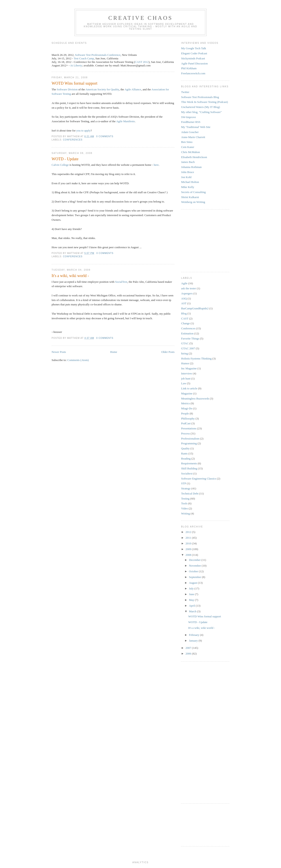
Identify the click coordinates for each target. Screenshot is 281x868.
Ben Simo (187, 142)
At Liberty (76, 65)
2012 (189, 532)
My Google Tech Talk (194, 48)
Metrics (186, 403)
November (195, 566)
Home (114, 352)
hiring (185, 353)
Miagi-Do (187, 408)
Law (184, 383)
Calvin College (60, 165)
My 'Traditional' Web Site (196, 127)
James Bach (188, 162)
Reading (186, 459)
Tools (184, 503)
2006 (189, 654)
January (194, 641)
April (192, 606)
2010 (189, 543)
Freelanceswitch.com (193, 73)
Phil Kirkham (189, 68)
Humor (185, 363)
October (194, 571)
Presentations (189, 428)
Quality (185, 448)
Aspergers (187, 293)
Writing (186, 513)
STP (184, 483)
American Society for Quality (102, 89)
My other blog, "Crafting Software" (201, 112)
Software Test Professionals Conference (98, 55)
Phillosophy (188, 418)
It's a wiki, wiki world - (70, 276)
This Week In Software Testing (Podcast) (204, 102)
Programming (189, 443)
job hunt (186, 378)
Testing (185, 499)
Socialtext (187, 473)
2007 (189, 648)
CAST (185, 318)
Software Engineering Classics (199, 479)
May (192, 600)
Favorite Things (190, 338)
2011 (189, 538)
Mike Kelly (188, 187)
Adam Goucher (190, 132)
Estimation (187, 333)
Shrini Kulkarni (190, 197)
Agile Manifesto (125, 121)
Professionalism (190, 439)
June (192, 594)
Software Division (67, 89)
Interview (187, 373)
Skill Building (189, 468)
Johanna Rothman (191, 167)
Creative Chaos (140, 18)
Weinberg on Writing (193, 202)
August (194, 583)
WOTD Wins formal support (75, 83)
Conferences (73, 140)
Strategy (186, 488)
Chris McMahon (191, 152)
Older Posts (168, 352)
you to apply (83, 130)
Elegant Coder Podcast (194, 53)
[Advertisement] (194, 240)
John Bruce (188, 172)
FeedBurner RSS (191, 122)
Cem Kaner (188, 147)
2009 (189, 549)
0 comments (105, 136)
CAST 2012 (142, 62)
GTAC (185, 343)
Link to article (189, 388)
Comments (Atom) (78, 360)
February (195, 635)
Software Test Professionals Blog (200, 97)
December (195, 560)
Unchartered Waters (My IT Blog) (201, 107)
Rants (184, 453)
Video (185, 508)
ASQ (184, 298)
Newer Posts (59, 352)
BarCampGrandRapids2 (195, 308)
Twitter (185, 92)
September (195, 577)
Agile (184, 283)
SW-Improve (188, 117)
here (156, 165)
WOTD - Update (65, 159)
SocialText (121, 282)
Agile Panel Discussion (194, 63)
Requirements (189, 463)
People (185, 413)
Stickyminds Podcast (193, 58)
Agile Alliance (133, 89)
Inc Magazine (189, 368)
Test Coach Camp (84, 58)
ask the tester (189, 288)
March (193, 611)
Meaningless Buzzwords (195, 398)
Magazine (187, 393)
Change (186, 323)
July (192, 588)
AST (184, 303)
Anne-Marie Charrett (193, 137)
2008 (189, 555)
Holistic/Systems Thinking (196, 358)
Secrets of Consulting (193, 192)
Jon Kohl (186, 177)
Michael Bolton (190, 182)
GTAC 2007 (188, 348)
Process (186, 433)
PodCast (186, 423)
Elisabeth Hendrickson (194, 157)
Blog (184, 313)
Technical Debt (190, 493)
